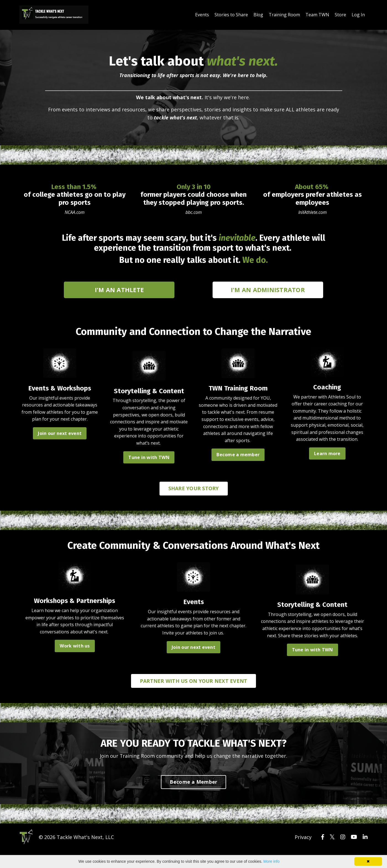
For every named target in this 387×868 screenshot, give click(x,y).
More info (271, 861)
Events (202, 15)
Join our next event (60, 432)
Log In (358, 15)
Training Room (284, 15)
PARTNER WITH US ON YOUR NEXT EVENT (194, 681)
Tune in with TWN (149, 456)
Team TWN (317, 15)
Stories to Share (231, 15)
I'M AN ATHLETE (119, 288)
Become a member (238, 453)
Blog (258, 15)
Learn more (327, 459)
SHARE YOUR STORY (194, 488)
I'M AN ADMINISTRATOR (268, 288)
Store (340, 15)
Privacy (303, 837)
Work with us (75, 645)
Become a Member (194, 782)
